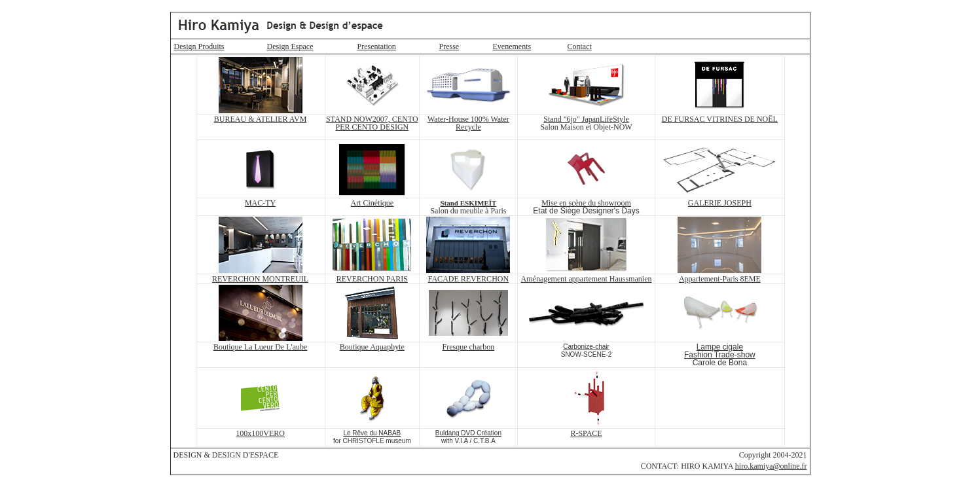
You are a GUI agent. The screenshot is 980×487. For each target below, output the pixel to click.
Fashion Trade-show (720, 355)
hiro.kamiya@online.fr (771, 466)
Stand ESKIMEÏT (468, 203)
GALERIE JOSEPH (720, 203)
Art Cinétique (372, 203)
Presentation (377, 46)
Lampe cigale (720, 347)
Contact (580, 46)
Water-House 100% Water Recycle (468, 123)
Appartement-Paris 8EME (720, 279)
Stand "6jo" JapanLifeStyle (586, 119)
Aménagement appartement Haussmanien (587, 279)
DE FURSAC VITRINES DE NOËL (720, 119)
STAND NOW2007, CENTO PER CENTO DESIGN (372, 123)
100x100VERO (260, 433)
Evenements (512, 46)
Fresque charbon (469, 347)
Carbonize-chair (586, 347)
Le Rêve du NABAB (372, 433)
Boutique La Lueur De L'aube (260, 347)
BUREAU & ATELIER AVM (260, 119)
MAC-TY (260, 203)
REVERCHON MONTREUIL (260, 279)
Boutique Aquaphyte (372, 347)
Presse (449, 46)
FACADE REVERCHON (468, 279)
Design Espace (290, 46)
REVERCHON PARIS (372, 279)
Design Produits (199, 46)
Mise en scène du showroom (586, 203)
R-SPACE (586, 433)
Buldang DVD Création (468, 433)
